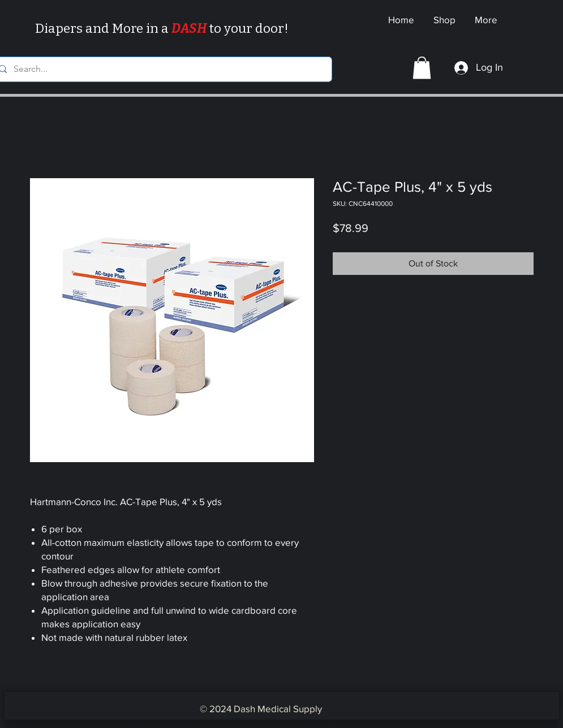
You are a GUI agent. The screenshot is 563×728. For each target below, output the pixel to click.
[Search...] (161, 69)
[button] (422, 68)
